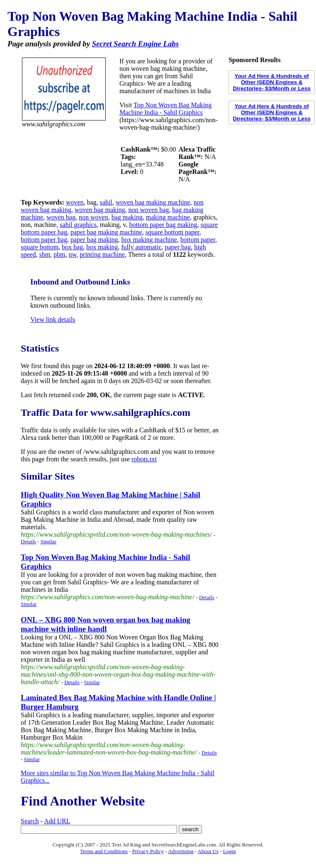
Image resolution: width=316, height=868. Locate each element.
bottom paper (198, 240)
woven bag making (100, 210)
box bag (72, 247)
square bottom (40, 247)
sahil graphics (78, 225)
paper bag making (94, 240)
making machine (168, 217)
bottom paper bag (44, 240)
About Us (208, 851)
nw (73, 254)
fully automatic (141, 247)
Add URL (57, 821)
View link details (53, 319)
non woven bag (149, 210)
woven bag (61, 217)
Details (28, 541)
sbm (45, 254)
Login (230, 851)
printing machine (102, 254)
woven (75, 202)
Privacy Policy (148, 851)
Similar (49, 541)
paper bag (178, 247)
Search (30, 821)
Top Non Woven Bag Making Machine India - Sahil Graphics (165, 109)
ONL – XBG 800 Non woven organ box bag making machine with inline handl (106, 624)
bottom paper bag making (163, 225)
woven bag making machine (153, 202)
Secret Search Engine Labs (135, 44)
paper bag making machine (106, 232)
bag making (127, 217)
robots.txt (144, 459)
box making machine (149, 240)
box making (102, 247)
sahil (106, 202)
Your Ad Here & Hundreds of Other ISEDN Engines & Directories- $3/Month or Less (271, 82)
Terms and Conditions (104, 851)
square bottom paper (173, 232)
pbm (59, 254)
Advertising (181, 851)
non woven (94, 217)
